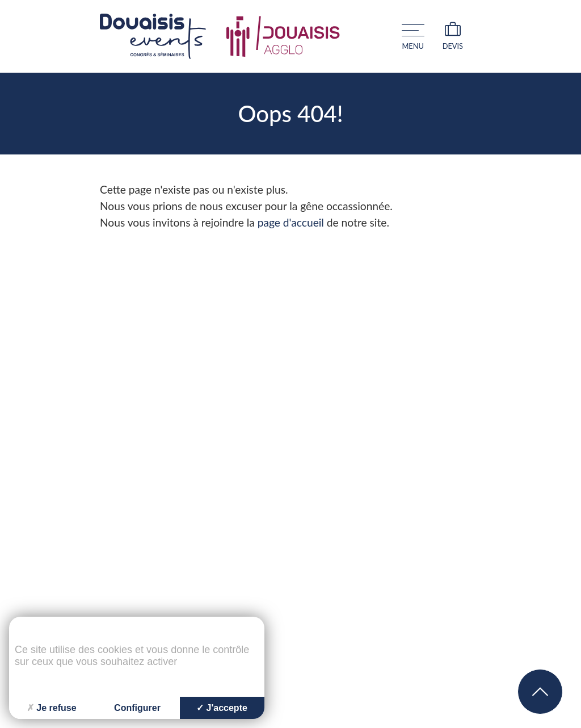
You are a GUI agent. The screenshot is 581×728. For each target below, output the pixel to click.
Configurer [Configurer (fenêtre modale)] (137, 708)
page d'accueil (291, 222)
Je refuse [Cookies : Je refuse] (51, 708)
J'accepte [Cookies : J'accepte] (222, 708)
